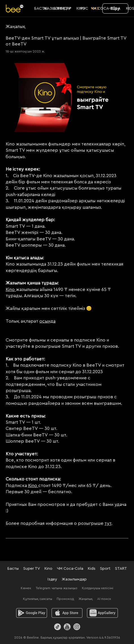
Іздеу (52, 579)
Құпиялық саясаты (38, 599)
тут (108, 523)
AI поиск (104, 599)
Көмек (26, 588)
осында (47, 321)
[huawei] (102, 613)
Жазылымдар (74, 579)
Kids (92, 569)
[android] (32, 613)
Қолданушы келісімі (98, 588)
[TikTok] (58, 627)
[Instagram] (77, 627)
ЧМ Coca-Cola (70, 569)
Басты (13, 569)
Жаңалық (86, 599)
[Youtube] (67, 627)
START (121, 569)
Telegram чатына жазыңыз (57, 588)
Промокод (65, 599)
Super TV (32, 569)
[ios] (67, 613)
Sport (105, 569)
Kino (11, 290)
